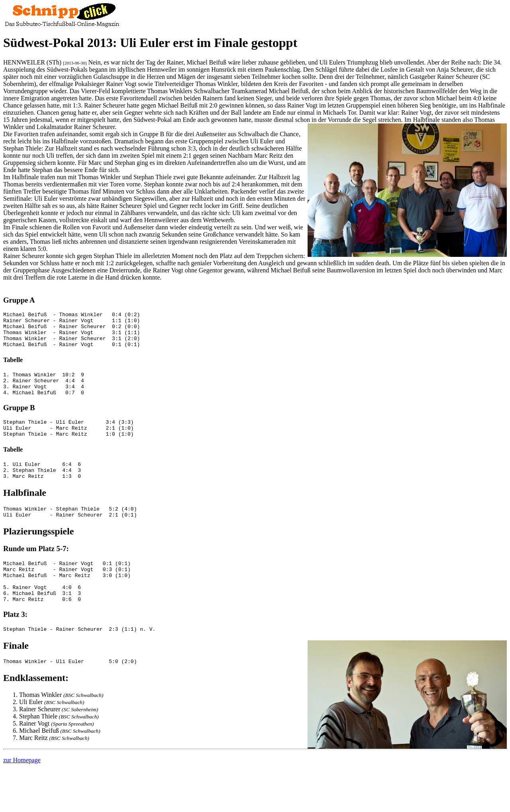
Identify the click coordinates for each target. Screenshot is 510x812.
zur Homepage (22, 791)
